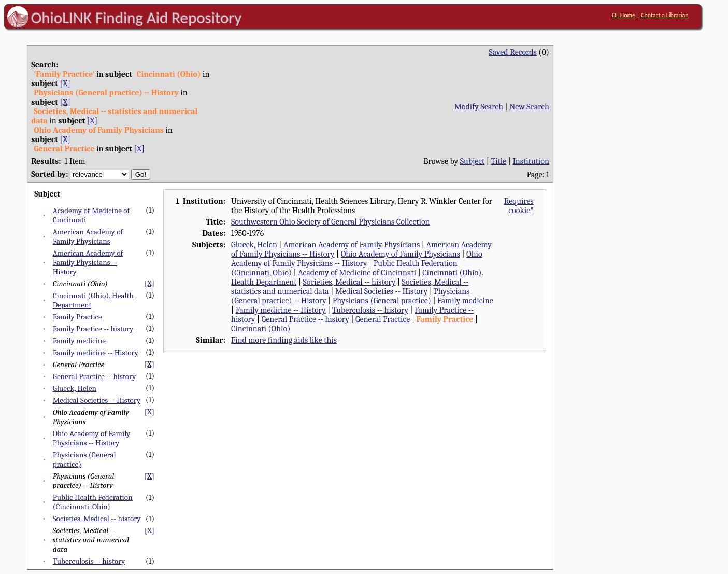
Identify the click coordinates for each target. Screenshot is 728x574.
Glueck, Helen (75, 388)
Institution (531, 161)
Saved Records (513, 52)
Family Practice (77, 317)
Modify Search (479, 107)
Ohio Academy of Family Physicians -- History (92, 438)
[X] (65, 83)
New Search (529, 107)
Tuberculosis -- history (89, 561)
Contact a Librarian (665, 15)
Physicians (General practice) (382, 301)
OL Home (624, 15)
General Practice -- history (95, 376)
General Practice (383, 319)
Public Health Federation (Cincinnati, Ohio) (93, 502)
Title (498, 161)
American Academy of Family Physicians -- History (88, 262)
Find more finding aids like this (284, 340)
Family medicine (79, 341)
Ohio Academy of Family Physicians (401, 254)
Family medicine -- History (96, 353)
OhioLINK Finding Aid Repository (137, 18)
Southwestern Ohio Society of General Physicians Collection (330, 222)
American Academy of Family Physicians (88, 236)
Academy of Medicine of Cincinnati (357, 273)
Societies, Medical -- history (97, 519)
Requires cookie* (519, 206)
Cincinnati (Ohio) (261, 329)
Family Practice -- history (93, 329)
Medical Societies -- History (97, 400)
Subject (472, 161)
